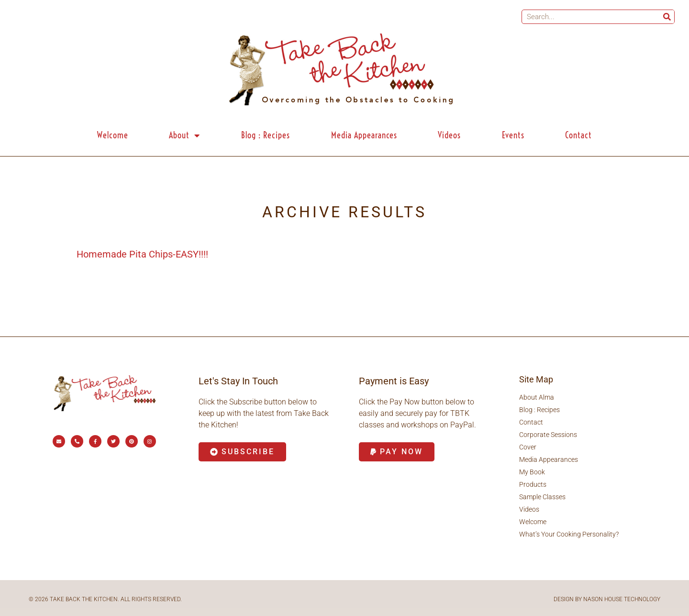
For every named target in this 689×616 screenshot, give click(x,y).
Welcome (113, 135)
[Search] (667, 17)
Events (513, 135)
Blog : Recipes (266, 135)
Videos (449, 135)
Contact (578, 135)
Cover (528, 447)
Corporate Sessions (548, 435)
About (184, 135)
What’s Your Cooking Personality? (569, 534)
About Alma (537, 397)
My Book (532, 472)
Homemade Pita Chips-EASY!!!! (142, 254)
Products (533, 484)
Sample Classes (542, 497)
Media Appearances (364, 135)
